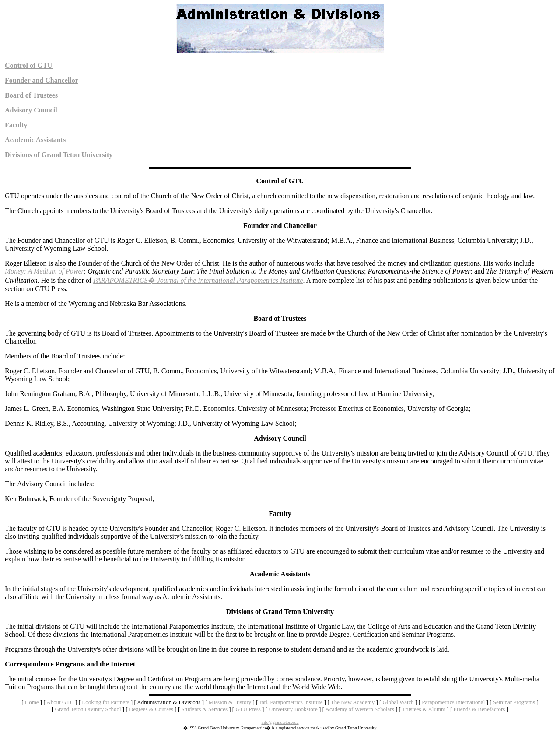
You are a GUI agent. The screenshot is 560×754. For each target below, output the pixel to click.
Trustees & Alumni (424, 709)
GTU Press (248, 709)
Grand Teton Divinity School (88, 709)
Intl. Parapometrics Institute (291, 702)
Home (32, 702)
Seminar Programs (514, 702)
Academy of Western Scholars (360, 709)
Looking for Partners (105, 702)
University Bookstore (293, 709)
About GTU (60, 702)
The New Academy (353, 702)
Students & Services (205, 709)
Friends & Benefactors (479, 709)
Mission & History (230, 702)
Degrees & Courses (151, 709)
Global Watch (398, 702)
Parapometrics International (453, 702)
